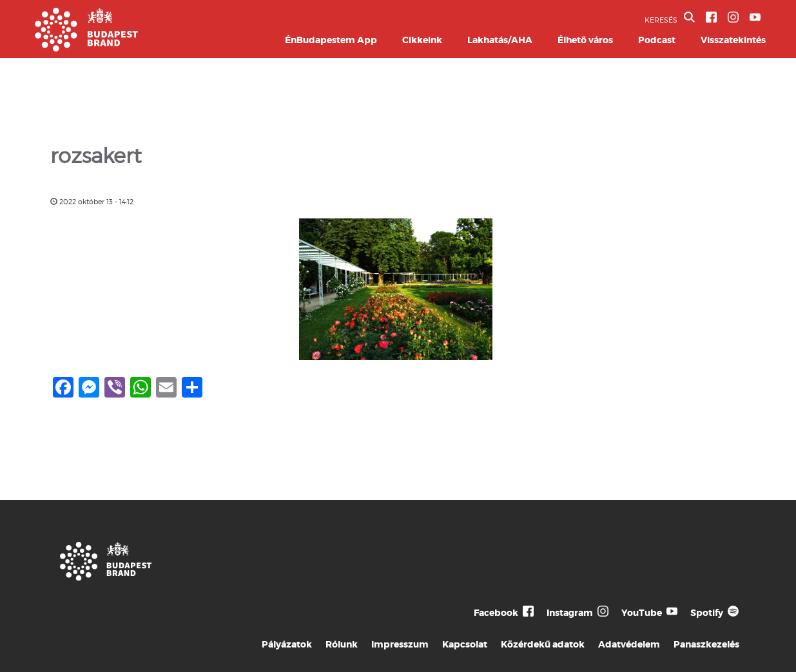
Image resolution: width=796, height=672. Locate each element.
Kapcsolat (465, 644)
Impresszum (400, 644)
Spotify (707, 613)
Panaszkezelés (706, 644)
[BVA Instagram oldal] (733, 17)
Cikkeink (422, 40)
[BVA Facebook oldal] (711, 17)
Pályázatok (287, 644)
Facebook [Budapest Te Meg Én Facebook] (496, 613)
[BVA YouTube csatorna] (755, 17)
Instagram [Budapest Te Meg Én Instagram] (570, 613)
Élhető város (585, 40)
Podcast (657, 40)
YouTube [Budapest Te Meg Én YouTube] (642, 613)
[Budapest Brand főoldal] (86, 48)
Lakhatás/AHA (500, 40)
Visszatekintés (733, 40)
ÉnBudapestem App (331, 40)
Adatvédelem (629, 644)
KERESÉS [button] (670, 18)
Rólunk (342, 644)
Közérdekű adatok (543, 644)
